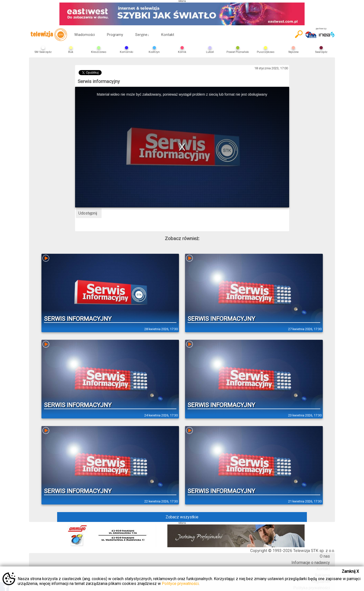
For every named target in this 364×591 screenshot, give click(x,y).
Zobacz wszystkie (182, 517)
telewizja (49, 35)
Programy (115, 35)
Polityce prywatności (180, 584)
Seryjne (142, 35)
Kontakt (168, 35)
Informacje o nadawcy (311, 563)
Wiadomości (85, 35)
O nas (325, 556)
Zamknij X (350, 571)
